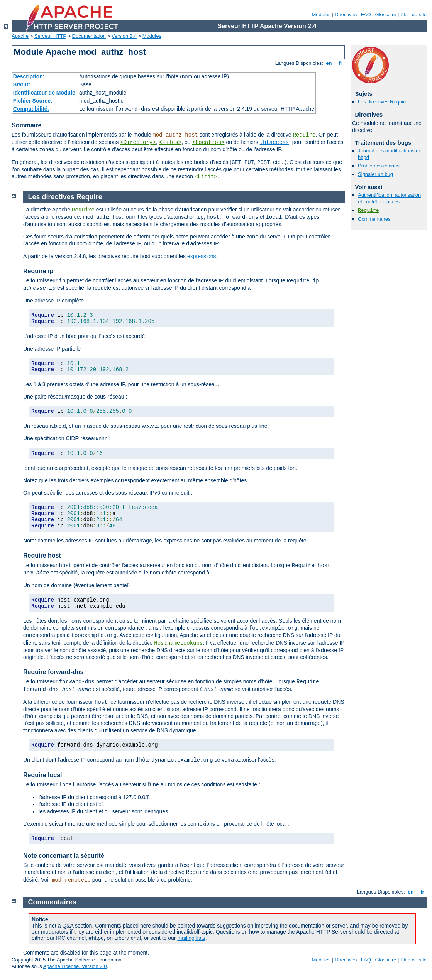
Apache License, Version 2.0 (75, 966)
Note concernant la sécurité (64, 856)
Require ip (38, 271)
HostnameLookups (178, 643)
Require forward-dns (53, 672)
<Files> (170, 142)
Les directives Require (383, 102)
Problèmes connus (379, 166)
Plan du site (413, 14)
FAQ (366, 14)
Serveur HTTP (50, 36)
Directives (346, 14)
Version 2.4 (124, 36)
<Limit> (206, 177)
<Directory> (138, 142)
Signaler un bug (375, 174)
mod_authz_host (175, 135)
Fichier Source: (33, 101)
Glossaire (386, 14)
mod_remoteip (71, 880)
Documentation (89, 36)
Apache (20, 36)
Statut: (22, 84)
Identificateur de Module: (45, 93)
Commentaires (374, 219)
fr (341, 63)
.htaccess (274, 142)
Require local (42, 775)
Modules (321, 14)
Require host (42, 555)
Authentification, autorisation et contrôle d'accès (389, 198)
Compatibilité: (31, 109)
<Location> (208, 142)
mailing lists (191, 938)
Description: (29, 76)
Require (304, 135)
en (329, 63)
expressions (202, 256)
